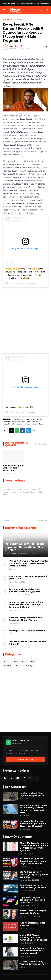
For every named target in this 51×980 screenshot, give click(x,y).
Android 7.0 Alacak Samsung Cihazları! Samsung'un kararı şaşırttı (34, 938)
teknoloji (29, 665)
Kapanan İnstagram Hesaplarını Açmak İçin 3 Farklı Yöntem (26, 619)
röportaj (8, 665)
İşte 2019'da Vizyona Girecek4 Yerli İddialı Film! (13, 468)
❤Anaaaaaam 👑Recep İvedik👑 (20, 407)
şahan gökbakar (38, 424)
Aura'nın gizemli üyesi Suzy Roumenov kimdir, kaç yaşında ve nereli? (34, 951)
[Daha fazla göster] (34, 431)
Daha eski (42, 520)
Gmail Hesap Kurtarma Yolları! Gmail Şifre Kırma (28, 578)
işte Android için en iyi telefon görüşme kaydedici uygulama (25, 591)
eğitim (15, 661)
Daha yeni (9, 520)
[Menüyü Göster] (4, 10)
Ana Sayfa (7, 19)
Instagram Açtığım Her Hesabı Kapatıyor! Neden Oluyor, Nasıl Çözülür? (33, 824)
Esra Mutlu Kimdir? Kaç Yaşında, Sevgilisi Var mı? (33, 794)
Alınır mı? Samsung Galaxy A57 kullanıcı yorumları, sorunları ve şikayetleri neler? (33, 809)
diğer (7, 661)
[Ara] (47, 10)
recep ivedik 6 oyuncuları (13, 424)
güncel (33, 661)
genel (24, 661)
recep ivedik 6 (20, 19)
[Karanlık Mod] (41, 10)
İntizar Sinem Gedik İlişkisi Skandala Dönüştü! (27, 643)
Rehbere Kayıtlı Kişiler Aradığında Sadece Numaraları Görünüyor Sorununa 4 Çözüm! (27, 605)
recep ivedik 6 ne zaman (31, 422)
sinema (27, 424)
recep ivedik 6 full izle (12, 422)
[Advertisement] (26, 325)
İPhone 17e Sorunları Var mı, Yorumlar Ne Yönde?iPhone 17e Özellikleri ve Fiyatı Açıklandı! (28, 563)
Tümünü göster (42, 444)
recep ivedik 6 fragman (34, 419)
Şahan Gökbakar (12, 283)
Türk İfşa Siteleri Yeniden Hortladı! (27, 631)
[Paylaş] (46, 47)
